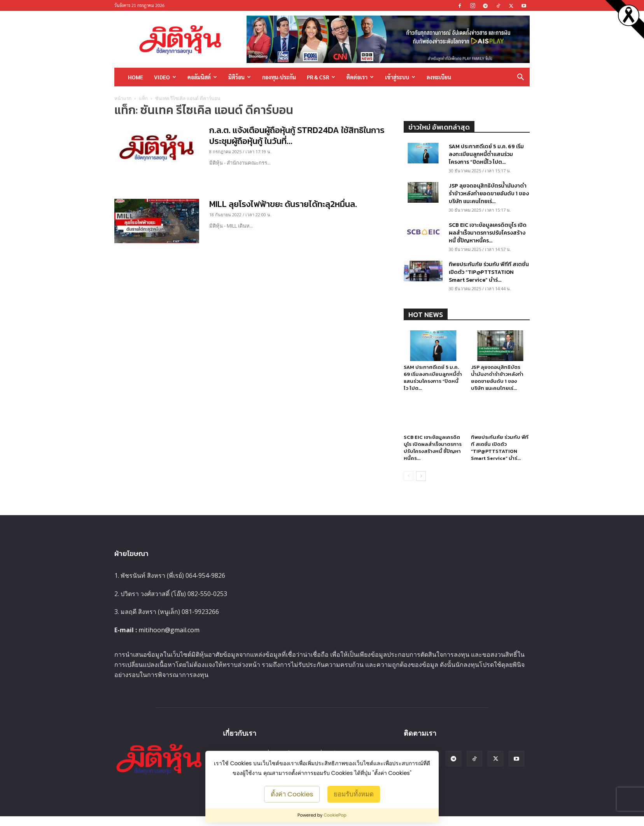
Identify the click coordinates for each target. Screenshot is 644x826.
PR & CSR (321, 77)
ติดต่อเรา (360, 77)
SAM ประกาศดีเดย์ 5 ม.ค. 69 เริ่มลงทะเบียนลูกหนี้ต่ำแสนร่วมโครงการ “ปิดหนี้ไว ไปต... (486, 154)
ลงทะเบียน (439, 77)
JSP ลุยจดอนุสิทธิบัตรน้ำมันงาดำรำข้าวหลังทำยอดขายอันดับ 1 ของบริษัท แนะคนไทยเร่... (489, 194)
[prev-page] (409, 486)
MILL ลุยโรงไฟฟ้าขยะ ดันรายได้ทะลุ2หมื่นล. (283, 204)
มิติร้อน (240, 77)
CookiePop (335, 815)
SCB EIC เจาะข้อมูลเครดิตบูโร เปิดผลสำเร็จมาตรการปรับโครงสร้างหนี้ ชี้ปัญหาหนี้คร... (488, 233)
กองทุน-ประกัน (279, 77)
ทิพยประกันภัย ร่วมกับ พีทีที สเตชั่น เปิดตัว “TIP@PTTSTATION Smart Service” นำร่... (489, 272)
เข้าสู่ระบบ (400, 77)
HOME (136, 77)
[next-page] (421, 486)
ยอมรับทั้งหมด (354, 794)
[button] (520, 78)
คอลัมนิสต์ (202, 77)
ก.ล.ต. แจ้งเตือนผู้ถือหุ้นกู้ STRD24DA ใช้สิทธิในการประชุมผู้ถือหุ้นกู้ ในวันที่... (297, 136)
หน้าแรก (123, 98)
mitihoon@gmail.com (169, 640)
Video (165, 77)
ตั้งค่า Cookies (292, 794)
